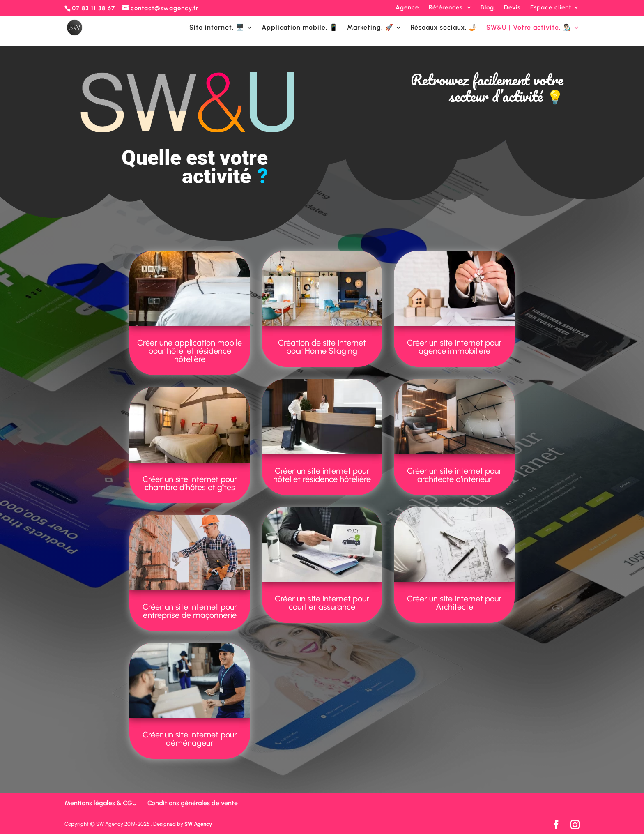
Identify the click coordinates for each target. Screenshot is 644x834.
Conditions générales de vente (193, 803)
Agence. (408, 8)
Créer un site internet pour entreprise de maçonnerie (190, 611)
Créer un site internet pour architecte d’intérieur (454, 475)
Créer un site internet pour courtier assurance (322, 603)
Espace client (551, 8)
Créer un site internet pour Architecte (454, 603)
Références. (446, 8)
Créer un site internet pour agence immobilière (454, 347)
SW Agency (198, 824)
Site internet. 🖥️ (217, 28)
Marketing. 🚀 (370, 28)
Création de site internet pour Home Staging (322, 347)
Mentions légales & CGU (101, 803)
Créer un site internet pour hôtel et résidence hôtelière (322, 475)
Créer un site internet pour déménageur (190, 739)
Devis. (513, 8)
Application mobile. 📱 (300, 28)
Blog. (488, 8)
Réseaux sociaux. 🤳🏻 (444, 28)
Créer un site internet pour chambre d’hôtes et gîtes (190, 483)
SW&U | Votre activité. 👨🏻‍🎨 (529, 28)
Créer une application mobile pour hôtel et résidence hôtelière (190, 351)
